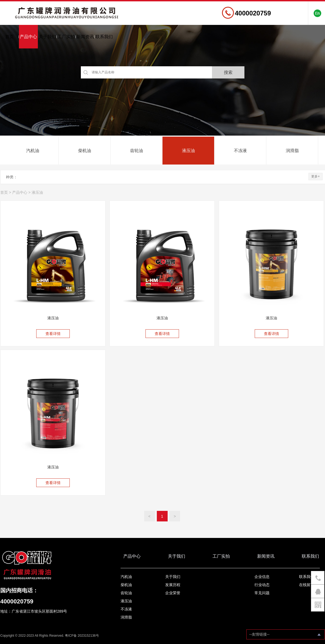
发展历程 (173, 585)
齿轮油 (137, 151)
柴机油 (85, 151)
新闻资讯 (85, 37)
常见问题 (262, 593)
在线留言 (307, 585)
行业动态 (262, 585)
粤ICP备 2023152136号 (82, 636)
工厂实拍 (66, 37)
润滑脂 (292, 151)
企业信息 (262, 577)
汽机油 (33, 151)
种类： (12, 177)
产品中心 (28, 37)
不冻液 (240, 151)
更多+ (315, 176)
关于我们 (47, 37)
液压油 (188, 151)
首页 (9, 37)
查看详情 (53, 334)
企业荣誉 (173, 593)
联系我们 (104, 37)
